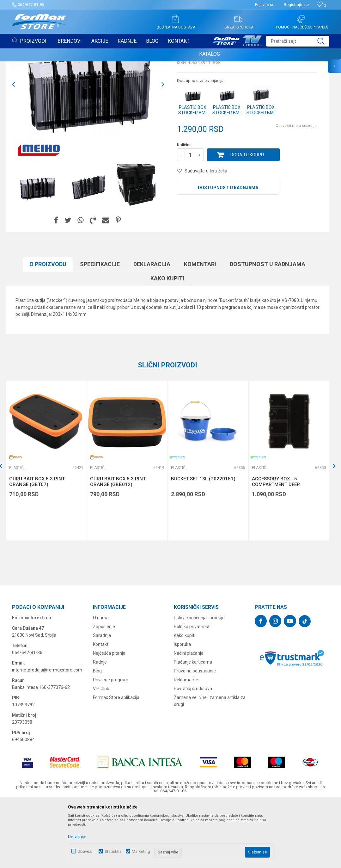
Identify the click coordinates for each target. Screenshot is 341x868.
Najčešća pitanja (109, 718)
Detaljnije (77, 837)
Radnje (100, 727)
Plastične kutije (30, 69)
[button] (298, 41)
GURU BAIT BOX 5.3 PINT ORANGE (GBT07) (37, 546)
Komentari (200, 329)
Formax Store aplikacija (116, 762)
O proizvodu (48, 329)
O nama (101, 683)
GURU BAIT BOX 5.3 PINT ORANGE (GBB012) (118, 546)
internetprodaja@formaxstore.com (47, 735)
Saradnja (102, 700)
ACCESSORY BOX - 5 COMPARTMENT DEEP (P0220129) (276, 549)
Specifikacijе (100, 329)
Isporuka (182, 709)
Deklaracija (152, 329)
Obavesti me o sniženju (296, 190)
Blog (97, 736)
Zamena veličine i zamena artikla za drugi (210, 766)
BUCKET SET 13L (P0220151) (203, 544)
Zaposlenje (104, 691)
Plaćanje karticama (193, 727)
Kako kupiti (167, 343)
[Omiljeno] (321, 6)
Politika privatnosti (192, 691)
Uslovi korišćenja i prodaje (199, 683)
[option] (37, 251)
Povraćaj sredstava (193, 753)
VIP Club (101, 753)
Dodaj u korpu (247, 220)
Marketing (141, 851)
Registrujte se (296, 5)
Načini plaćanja (189, 718)
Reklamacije (186, 745)
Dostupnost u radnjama (228, 253)
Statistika (113, 851)
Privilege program (111, 745)
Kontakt (101, 709)
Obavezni (86, 851)
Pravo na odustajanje (195, 736)
